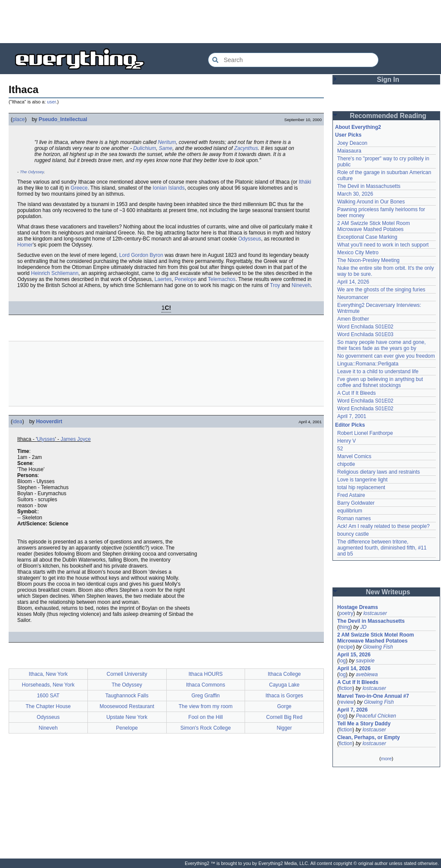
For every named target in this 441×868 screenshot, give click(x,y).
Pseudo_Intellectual (63, 119)
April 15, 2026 (354, 655)
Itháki (305, 182)
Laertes (163, 279)
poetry (346, 613)
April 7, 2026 (352, 710)
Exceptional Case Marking (367, 237)
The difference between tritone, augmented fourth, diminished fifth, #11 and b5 (382, 548)
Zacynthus (246, 148)
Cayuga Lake (284, 685)
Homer (25, 245)
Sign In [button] (388, 80)
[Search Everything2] (293, 60)
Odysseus (250, 239)
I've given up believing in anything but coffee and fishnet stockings (380, 382)
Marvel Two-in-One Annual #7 (373, 696)
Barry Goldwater (356, 503)
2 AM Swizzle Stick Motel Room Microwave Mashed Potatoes (374, 226)
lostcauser (375, 613)
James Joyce (76, 439)
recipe (346, 647)
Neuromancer (353, 297)
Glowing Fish (378, 647)
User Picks (348, 135)
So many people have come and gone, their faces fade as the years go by (381, 345)
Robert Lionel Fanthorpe (365, 433)
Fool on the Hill (205, 717)
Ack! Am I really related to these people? (384, 526)
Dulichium (144, 148)
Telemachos (222, 279)
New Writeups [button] (388, 592)
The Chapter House (48, 706)
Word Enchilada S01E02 (365, 327)
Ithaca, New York (48, 674)
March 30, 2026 (355, 194)
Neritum (167, 142)
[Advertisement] (220, 22)
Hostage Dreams (358, 607)
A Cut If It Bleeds (356, 393)
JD (363, 627)
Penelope (186, 279)
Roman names (354, 518)
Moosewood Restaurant (127, 706)
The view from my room (206, 706)
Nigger (284, 728)
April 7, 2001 (352, 416)
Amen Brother (353, 319)
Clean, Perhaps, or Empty (368, 737)
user (51, 102)
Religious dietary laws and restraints (379, 472)
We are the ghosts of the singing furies (381, 290)
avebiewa (367, 674)
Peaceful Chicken (376, 716)
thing (345, 627)
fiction (346, 688)
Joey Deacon (352, 143)
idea (17, 422)
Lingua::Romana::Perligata (368, 364)
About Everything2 (358, 127)
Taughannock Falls (127, 696)
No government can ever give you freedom (386, 356)
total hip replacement (361, 487)
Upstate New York (127, 717)
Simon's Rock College (206, 728)
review (346, 702)
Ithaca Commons (206, 685)
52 (340, 449)
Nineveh (301, 285)
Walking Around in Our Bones (371, 202)
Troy (275, 285)
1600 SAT (48, 696)
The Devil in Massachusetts (369, 186)
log (342, 661)
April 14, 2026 (353, 282)
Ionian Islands (169, 188)
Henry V (346, 441)
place (19, 119)
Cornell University (127, 674)
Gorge (284, 706)
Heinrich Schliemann (55, 273)
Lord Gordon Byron (141, 255)
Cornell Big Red (284, 717)
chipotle (346, 464)
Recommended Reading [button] (388, 116)
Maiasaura (349, 151)
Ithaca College (284, 674)
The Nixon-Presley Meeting (368, 260)
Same (166, 148)
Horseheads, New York (48, 685)
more (386, 759)
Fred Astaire (351, 495)
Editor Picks (350, 425)
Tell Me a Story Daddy (364, 724)
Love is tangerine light (362, 480)
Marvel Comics (354, 456)
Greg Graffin (205, 696)
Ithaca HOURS (206, 674)
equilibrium (350, 511)
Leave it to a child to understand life (378, 372)
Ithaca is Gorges (284, 696)
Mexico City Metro (358, 253)
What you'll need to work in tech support (383, 245)
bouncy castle (353, 534)
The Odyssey (32, 172)
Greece (79, 188)
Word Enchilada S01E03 (365, 334)
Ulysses (46, 439)
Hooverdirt (49, 422)
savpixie (365, 661)
